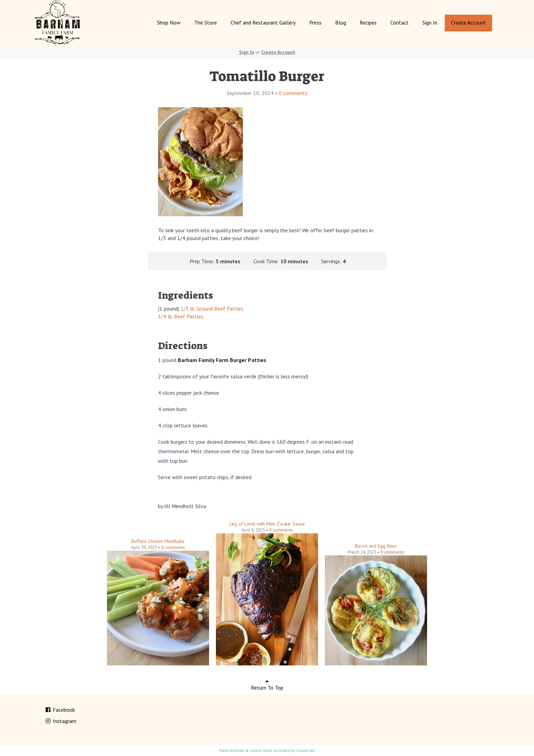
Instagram (60, 721)
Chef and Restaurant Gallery (263, 22)
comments (293, 93)
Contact (399, 22)
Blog (341, 22)
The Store (206, 22)
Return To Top (267, 685)
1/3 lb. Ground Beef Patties (212, 309)
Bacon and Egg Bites (376, 546)
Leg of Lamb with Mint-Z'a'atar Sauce (267, 524)
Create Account (468, 22)
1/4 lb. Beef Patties (181, 316)
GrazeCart (305, 750)
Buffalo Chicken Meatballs (158, 541)
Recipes (368, 22)
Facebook (60, 710)
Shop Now (169, 22)
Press (315, 22)
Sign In (430, 22)
